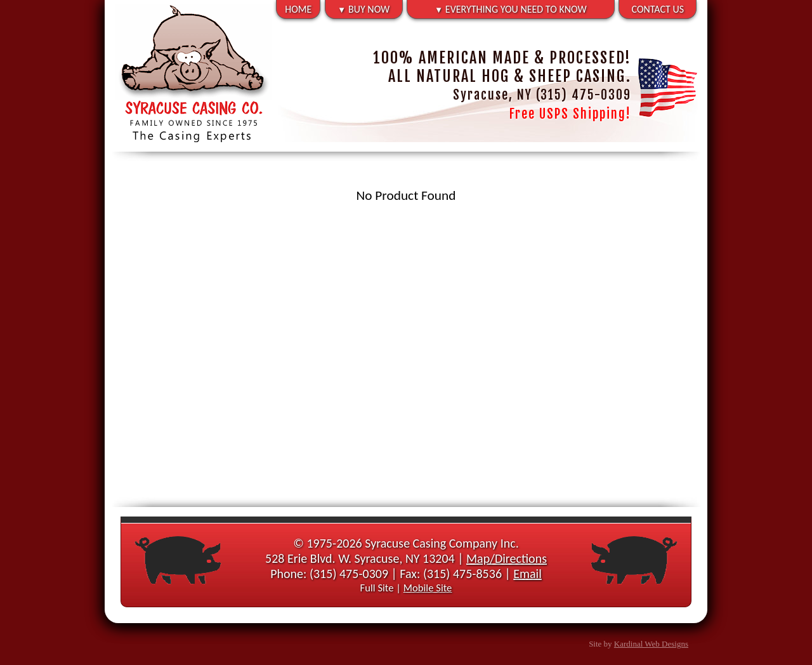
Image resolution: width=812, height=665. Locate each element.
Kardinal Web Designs (651, 644)
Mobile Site (428, 588)
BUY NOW (363, 9)
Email (527, 574)
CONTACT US (658, 9)
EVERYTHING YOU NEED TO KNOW (511, 9)
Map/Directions (507, 558)
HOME (298, 9)
